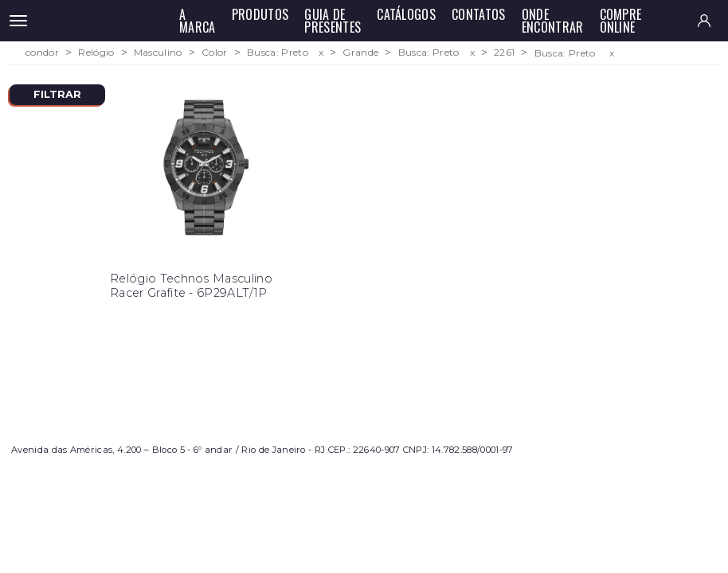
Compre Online (621, 21)
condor (42, 53)
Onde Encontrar (553, 21)
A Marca (198, 21)
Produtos (260, 14)
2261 (504, 53)
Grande (360, 53)
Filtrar (57, 94)
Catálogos (406, 14)
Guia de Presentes (333, 21)
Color (215, 53)
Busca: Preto (278, 53)
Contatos (479, 14)
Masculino (158, 53)
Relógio (96, 53)
